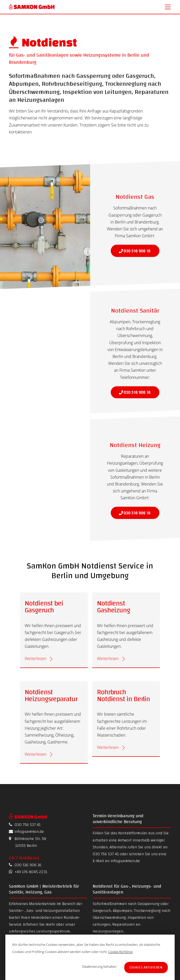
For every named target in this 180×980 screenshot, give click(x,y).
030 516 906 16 (25, 865)
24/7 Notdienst (24, 858)
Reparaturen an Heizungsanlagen (116, 928)
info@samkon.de (26, 832)
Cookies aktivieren (146, 967)
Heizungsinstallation (61, 911)
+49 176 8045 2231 (28, 872)
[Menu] (168, 7)
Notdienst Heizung (135, 445)
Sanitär (15, 911)
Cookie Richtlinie (120, 952)
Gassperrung (148, 904)
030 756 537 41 (25, 825)
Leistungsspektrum (53, 931)
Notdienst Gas (135, 197)
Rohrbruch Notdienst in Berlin (123, 696)
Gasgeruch (102, 911)
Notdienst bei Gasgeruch (44, 607)
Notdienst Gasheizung (114, 607)
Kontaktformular (133, 833)
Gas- (30, 911)
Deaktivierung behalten (99, 966)
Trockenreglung (147, 911)
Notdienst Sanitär (135, 311)
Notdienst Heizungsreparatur (51, 696)
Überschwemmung (109, 917)
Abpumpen (122, 911)
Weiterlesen (36, 659)
